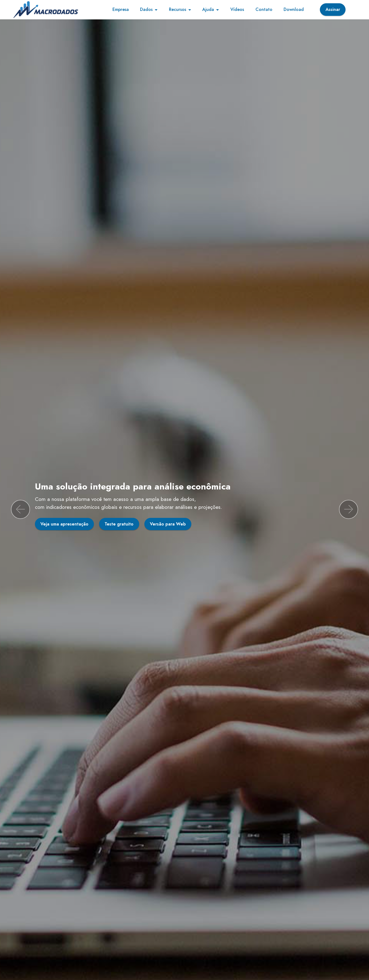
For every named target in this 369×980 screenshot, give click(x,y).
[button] (20, 509)
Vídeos (237, 9)
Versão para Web (168, 524)
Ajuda (208, 9)
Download (294, 9)
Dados (146, 9)
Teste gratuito (119, 524)
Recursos (178, 9)
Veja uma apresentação (64, 524)
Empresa (121, 9)
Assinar (333, 9)
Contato (264, 9)
